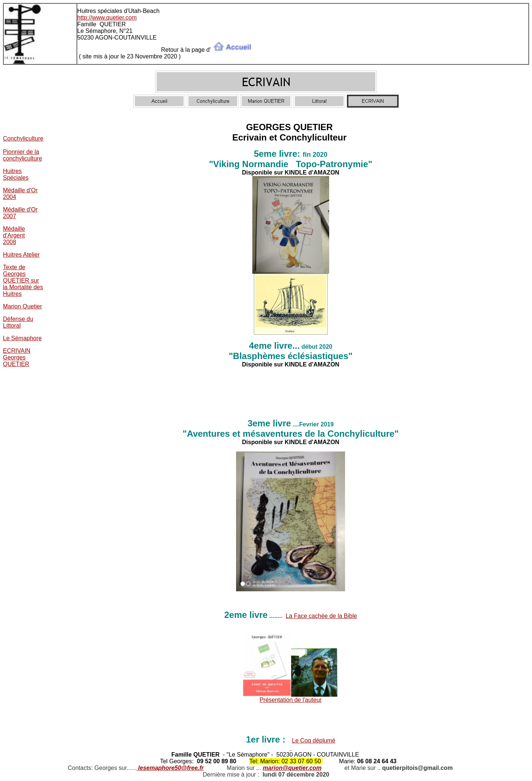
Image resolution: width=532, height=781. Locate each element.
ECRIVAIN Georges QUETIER (17, 357)
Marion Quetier (23, 306)
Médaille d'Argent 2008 (14, 235)
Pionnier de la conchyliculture (23, 155)
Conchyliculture (23, 138)
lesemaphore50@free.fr (171, 768)
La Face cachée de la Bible (321, 616)
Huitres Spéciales (16, 174)
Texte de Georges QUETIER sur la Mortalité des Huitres (23, 280)
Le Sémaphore (22, 338)
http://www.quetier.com (107, 18)
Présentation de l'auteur (291, 700)
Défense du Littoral (18, 322)
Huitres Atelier (21, 255)
